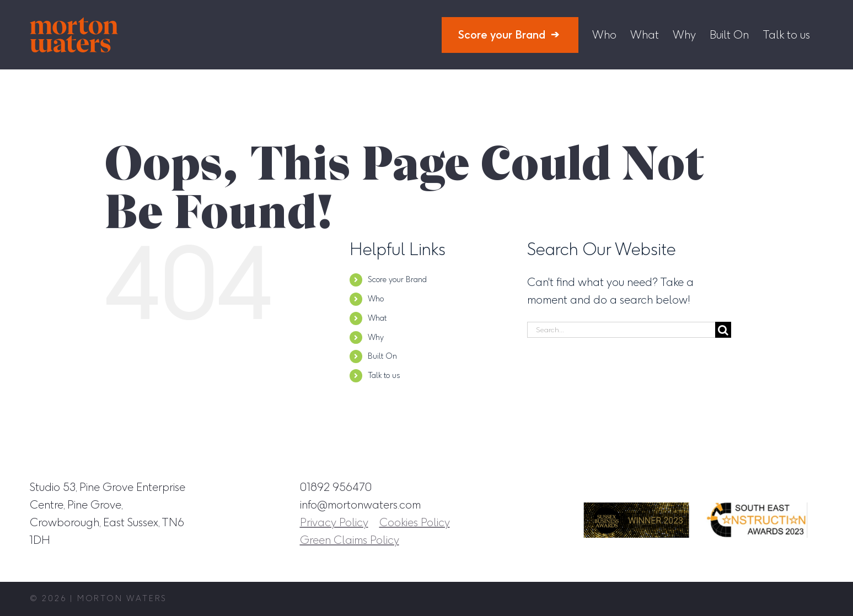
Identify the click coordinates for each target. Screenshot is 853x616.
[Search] (723, 330)
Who (376, 299)
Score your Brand (397, 280)
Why (376, 337)
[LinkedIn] (765, 487)
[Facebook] (739, 487)
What (377, 318)
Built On (382, 356)
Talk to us (384, 375)
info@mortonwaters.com (360, 505)
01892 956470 (336, 487)
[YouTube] (816, 487)
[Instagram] (714, 487)
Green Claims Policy (350, 540)
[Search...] (621, 330)
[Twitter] (790, 487)
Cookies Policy (415, 522)
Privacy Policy (334, 522)
